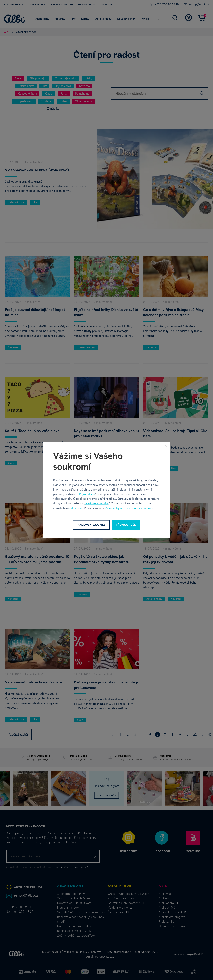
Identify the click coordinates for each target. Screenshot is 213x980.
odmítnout (76, 508)
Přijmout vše (87, 494)
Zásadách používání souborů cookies (129, 508)
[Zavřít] (166, 446)
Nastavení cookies (97, 503)
